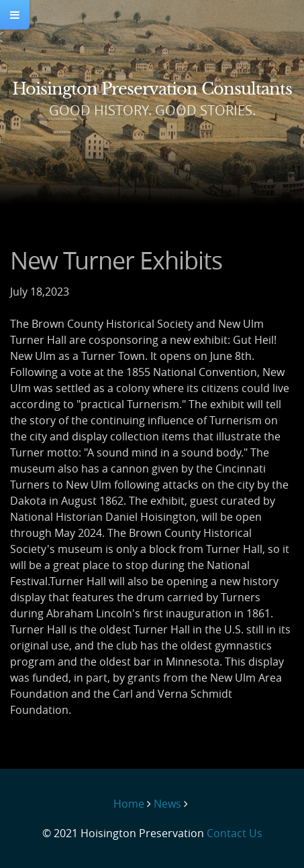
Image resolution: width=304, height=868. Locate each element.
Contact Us (235, 833)
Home (129, 804)
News (167, 804)
